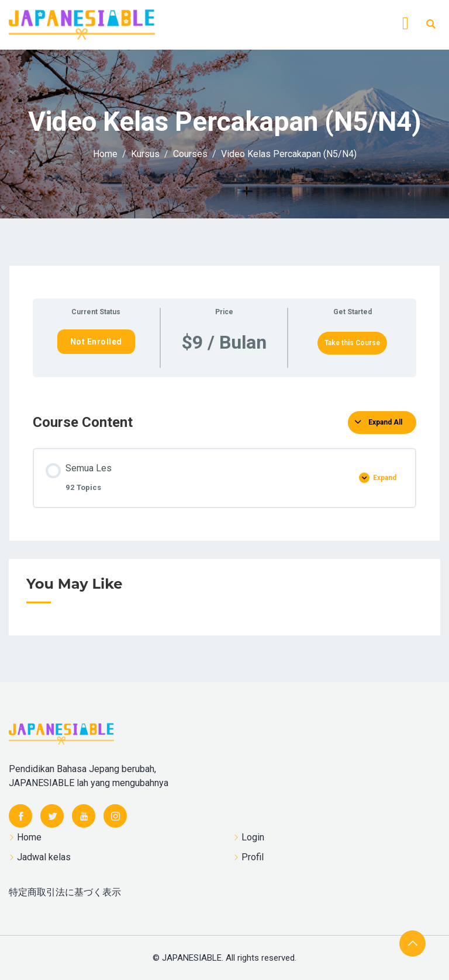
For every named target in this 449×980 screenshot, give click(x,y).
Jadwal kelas (44, 857)
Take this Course (352, 343)
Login (253, 837)
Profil (253, 857)
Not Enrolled (96, 342)
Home (29, 837)
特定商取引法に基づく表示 (65, 892)
